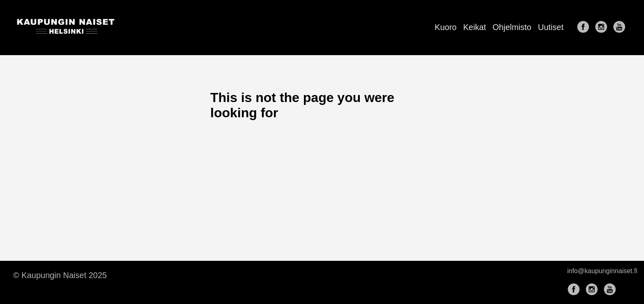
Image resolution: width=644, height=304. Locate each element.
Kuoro (445, 27)
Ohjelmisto (512, 27)
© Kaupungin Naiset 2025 (60, 275)
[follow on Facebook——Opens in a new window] (585, 28)
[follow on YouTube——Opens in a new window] (621, 28)
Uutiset (551, 27)
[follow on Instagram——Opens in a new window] (603, 28)
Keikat (475, 27)
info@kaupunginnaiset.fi (602, 271)
